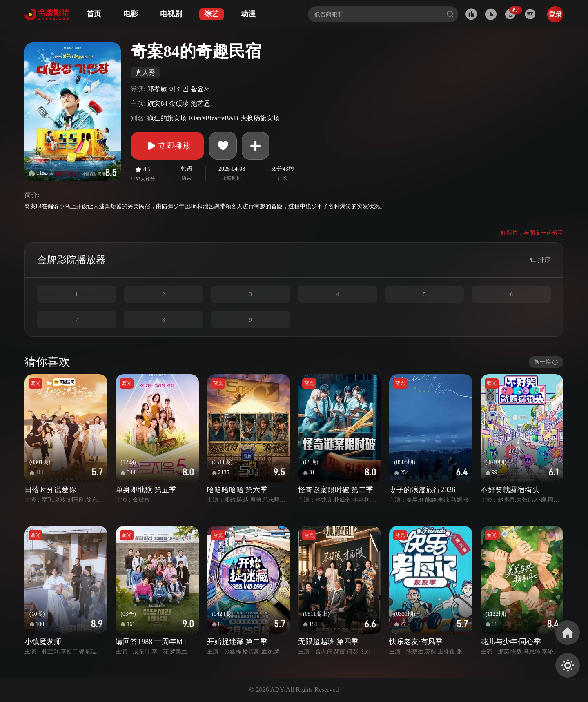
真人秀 (145, 72)
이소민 (179, 89)
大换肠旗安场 (260, 118)
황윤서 (200, 89)
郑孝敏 (157, 89)
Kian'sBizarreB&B (213, 118)
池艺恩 (200, 103)
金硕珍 (179, 103)
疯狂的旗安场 (167, 118)
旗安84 (157, 103)
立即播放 (167, 146)
